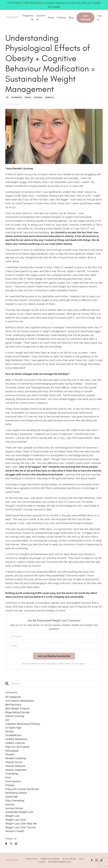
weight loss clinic (16, 820)
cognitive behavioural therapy (23, 724)
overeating (38, 97)
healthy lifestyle (15, 743)
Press (51, 18)
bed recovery (13, 705)
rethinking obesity (16, 793)
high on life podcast (17, 747)
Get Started (85, 18)
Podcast (61, 18)
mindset (28, 97)
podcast (10, 785)
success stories (14, 808)
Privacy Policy (32, 859)
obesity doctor (14, 762)
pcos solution (13, 781)
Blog (71, 18)
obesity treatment (16, 770)
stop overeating (15, 801)
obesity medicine (15, 766)
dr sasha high (13, 728)
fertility (10, 732)
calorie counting (15, 716)
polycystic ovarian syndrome (22, 789)
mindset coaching (16, 758)
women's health (15, 831)
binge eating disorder (18, 712)
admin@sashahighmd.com (60, 862)
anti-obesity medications (20, 701)
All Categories (13, 697)
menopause (12, 751)
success (10, 804)
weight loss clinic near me (21, 824)
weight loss (50, 97)
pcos (8, 777)
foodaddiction (17, 97)
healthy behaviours (16, 739)
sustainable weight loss (19, 812)
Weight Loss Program (50, 859)
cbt (7, 97)
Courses (40, 17)
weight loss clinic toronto (21, 827)
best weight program (17, 708)
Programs (28, 17)
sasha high (12, 797)
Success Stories (69, 859)
